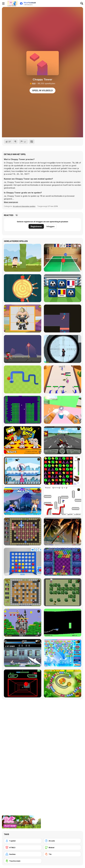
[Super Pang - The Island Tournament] (63, 531)
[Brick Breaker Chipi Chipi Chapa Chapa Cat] (23, 410)
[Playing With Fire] (23, 592)
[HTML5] (23, 847)
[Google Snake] (23, 379)
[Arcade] (62, 841)
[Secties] (23, 854)
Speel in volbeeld (42, 90)
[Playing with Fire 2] (23, 531)
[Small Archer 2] (23, 349)
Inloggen (50, 226)
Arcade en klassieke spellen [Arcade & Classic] (24, 206)
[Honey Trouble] (63, 683)
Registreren (36, 226)
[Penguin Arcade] (23, 471)
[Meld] (23, 142)
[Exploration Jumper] (63, 318)
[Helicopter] (63, 623)
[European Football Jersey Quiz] (63, 288)
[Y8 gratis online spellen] (12, 3)
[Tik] (62, 854)
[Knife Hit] (23, 288)
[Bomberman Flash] (63, 592)
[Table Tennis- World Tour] (63, 258)
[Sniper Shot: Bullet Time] (63, 349)
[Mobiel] (62, 847)
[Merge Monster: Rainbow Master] (63, 379)
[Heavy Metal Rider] (63, 440)
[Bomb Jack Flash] (23, 623)
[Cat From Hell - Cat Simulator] (63, 410)
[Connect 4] (23, 562)
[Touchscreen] (23, 861)
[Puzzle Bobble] (63, 562)
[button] (11, 202)
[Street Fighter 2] (23, 501)
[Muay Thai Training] (23, 258)
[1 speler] (23, 841)
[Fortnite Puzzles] (23, 318)
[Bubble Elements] (63, 653)
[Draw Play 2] (63, 501)
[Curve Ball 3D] (23, 683)
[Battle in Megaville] (23, 653)
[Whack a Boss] (23, 440)
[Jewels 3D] (63, 471)
